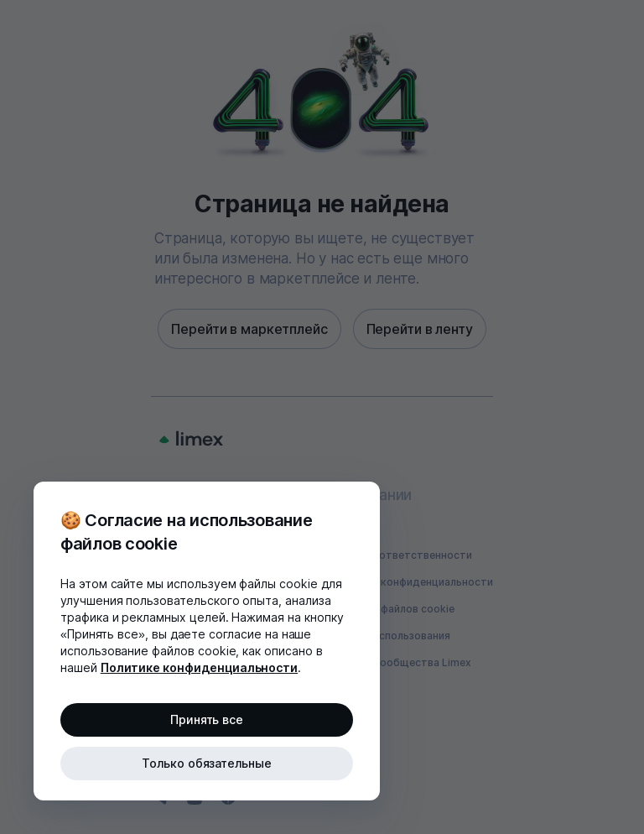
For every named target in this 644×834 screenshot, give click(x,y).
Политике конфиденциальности (200, 667)
